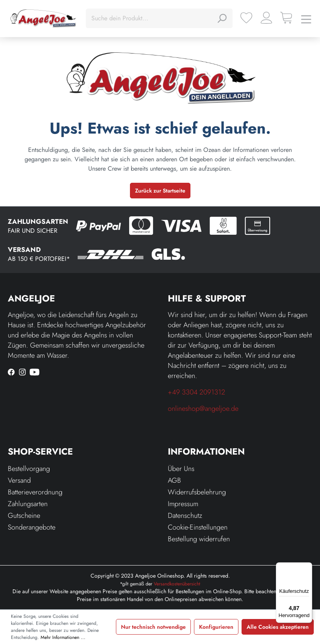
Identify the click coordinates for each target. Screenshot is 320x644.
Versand (19, 480)
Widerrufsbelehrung (197, 492)
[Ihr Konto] (266, 18)
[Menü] (306, 18)
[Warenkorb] (286, 18)
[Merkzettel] (246, 18)
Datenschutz (185, 516)
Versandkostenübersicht (177, 584)
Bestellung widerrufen (199, 539)
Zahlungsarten (28, 504)
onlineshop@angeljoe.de (203, 409)
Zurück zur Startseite (160, 191)
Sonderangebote (32, 527)
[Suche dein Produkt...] (150, 18)
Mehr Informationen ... (63, 637)
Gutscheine (24, 516)
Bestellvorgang (29, 469)
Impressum (183, 504)
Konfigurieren (216, 627)
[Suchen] (222, 18)
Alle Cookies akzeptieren (278, 627)
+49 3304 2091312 (196, 392)
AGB (174, 480)
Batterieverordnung (35, 492)
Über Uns (181, 469)
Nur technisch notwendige (153, 627)
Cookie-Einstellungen (198, 527)
